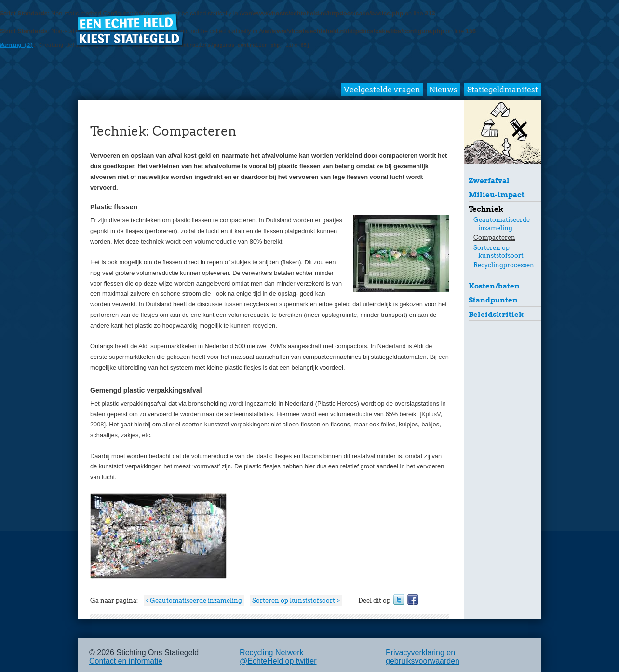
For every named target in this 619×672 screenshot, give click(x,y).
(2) (17, 45)
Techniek (486, 209)
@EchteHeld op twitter (278, 661)
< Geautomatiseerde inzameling (194, 600)
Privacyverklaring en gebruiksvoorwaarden (423, 657)
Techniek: (120, 131)
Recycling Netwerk (271, 652)
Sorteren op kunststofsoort (498, 252)
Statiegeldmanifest (503, 89)
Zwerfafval (489, 181)
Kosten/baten (494, 286)
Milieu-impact (497, 195)
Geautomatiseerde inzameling (502, 224)
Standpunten (493, 300)
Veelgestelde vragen (382, 89)
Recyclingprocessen (504, 265)
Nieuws (443, 89)
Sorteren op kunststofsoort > (296, 600)
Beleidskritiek (496, 314)
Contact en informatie (126, 661)
